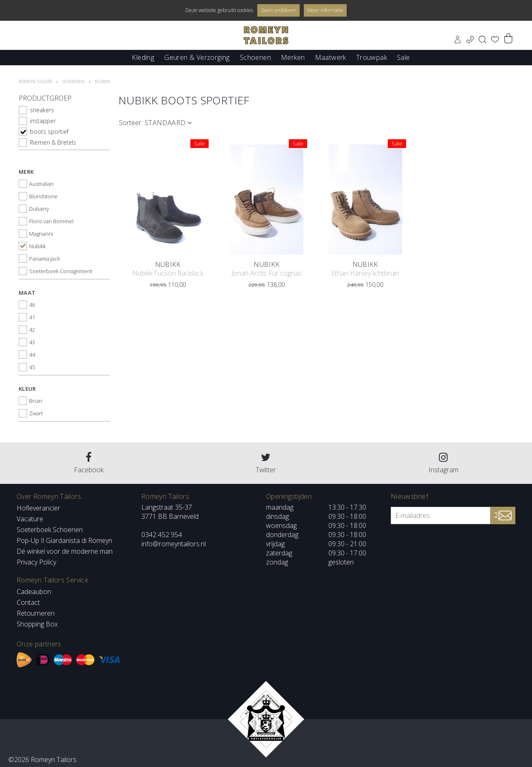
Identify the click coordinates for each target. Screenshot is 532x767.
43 (32, 342)
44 (32, 355)
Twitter (266, 463)
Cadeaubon (34, 592)
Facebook (89, 463)
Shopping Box (37, 624)
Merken (293, 57)
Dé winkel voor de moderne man (65, 551)
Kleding (143, 57)
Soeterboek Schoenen (50, 530)
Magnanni (41, 234)
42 (32, 330)
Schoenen (255, 57)
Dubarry (39, 209)
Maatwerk (331, 57)
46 (32, 305)
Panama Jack (44, 259)
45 (32, 367)
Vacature (30, 519)
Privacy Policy (36, 562)
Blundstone (43, 196)
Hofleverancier (38, 508)
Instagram (443, 463)
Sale (404, 57)
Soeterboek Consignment (61, 271)
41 (32, 317)
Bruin (36, 401)
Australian (41, 184)
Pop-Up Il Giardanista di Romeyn (64, 540)
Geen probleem (278, 10)
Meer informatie (325, 10)
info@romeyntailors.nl (174, 544)
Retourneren (36, 613)
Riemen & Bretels (53, 142)
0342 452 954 (162, 535)
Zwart (36, 413)
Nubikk (37, 246)
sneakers (42, 110)
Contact (28, 602)
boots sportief (49, 132)
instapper (43, 121)
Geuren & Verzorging (197, 57)
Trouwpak (372, 57)
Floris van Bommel (51, 221)
